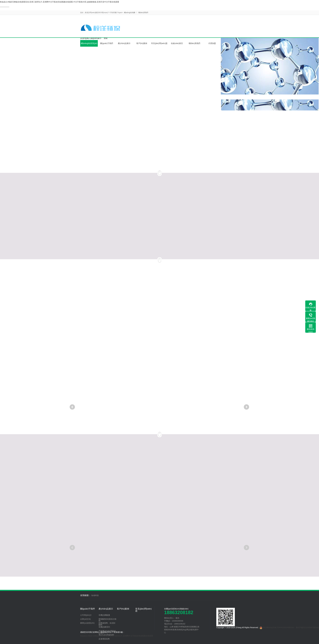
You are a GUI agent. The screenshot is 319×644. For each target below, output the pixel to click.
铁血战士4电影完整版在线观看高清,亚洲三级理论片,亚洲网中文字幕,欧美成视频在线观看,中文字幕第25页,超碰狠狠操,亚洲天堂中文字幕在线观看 (60, 2)
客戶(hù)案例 (142, 43)
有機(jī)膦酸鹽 (104, 615)
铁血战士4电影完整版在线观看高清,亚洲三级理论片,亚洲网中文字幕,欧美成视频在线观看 (117, 636)
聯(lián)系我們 (143, 13)
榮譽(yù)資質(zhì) (87, 623)
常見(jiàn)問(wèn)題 (159, 43)
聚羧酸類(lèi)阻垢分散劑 (108, 620)
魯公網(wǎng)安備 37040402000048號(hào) (277, 628)
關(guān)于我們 (107, 43)
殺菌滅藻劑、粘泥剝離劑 (107, 624)
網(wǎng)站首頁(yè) (89, 43)
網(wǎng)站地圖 (130, 13)
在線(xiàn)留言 (177, 43)
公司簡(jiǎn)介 (86, 615)
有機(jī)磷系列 (104, 627)
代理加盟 (212, 43)
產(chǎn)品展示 (124, 43)
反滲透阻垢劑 (104, 639)
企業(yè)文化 (85, 619)
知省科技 (95, 595)
